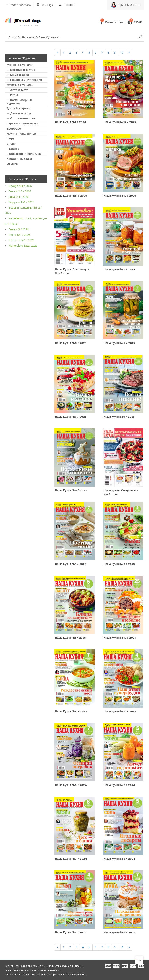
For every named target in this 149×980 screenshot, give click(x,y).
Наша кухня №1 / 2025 (70, 638)
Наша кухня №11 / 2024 (71, 711)
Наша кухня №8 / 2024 (119, 785)
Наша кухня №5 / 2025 (119, 417)
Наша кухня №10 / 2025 (120, 196)
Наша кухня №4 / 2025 (71, 490)
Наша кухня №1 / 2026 (71, 122)
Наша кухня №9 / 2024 (71, 785)
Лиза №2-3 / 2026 (20, 191)
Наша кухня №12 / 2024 (120, 638)
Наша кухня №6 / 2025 (71, 417)
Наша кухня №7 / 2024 (71, 859)
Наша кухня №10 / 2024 (120, 711)
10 (122, 52)
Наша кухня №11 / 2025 (71, 196)
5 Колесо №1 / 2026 (21, 240)
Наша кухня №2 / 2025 (119, 564)
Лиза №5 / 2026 (19, 229)
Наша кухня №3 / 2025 (71, 564)
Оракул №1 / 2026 (20, 186)
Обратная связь (18, 5)
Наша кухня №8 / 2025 (71, 343)
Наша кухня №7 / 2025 (119, 343)
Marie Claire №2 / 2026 (23, 246)
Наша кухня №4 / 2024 (120, 932)
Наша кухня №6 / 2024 (119, 859)
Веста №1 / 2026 (19, 235)
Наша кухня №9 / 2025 (119, 269)
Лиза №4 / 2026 (19, 197)
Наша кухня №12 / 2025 (120, 122)
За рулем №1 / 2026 (21, 202)
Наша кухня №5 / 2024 (71, 932)
